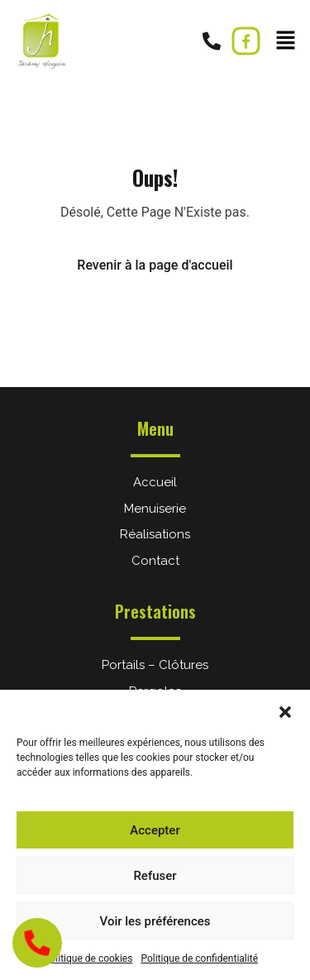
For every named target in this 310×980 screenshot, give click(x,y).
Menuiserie (155, 509)
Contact (155, 561)
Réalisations (155, 534)
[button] (285, 710)
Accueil (155, 482)
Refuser (155, 876)
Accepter (155, 830)
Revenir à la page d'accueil (155, 265)
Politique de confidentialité (199, 958)
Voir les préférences (155, 921)
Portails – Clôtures (155, 665)
